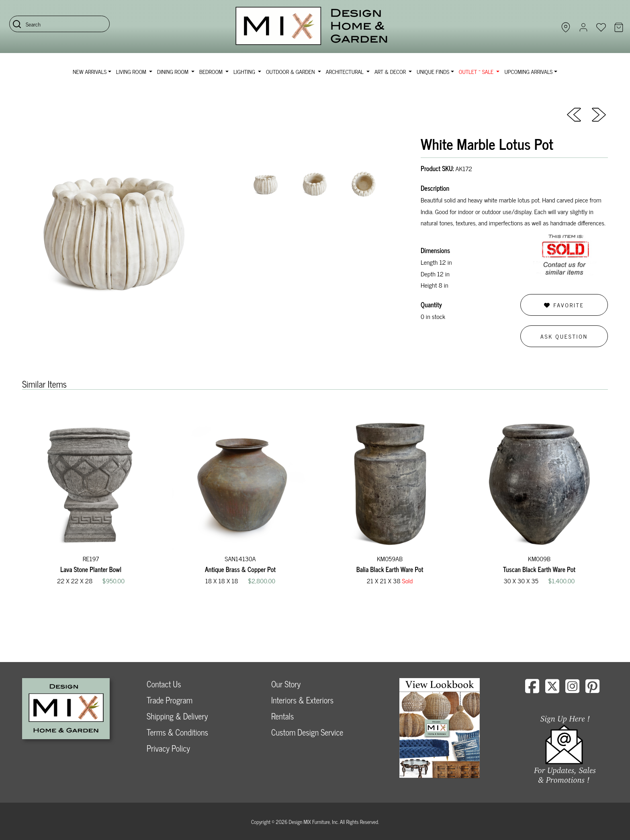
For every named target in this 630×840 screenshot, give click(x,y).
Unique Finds (433, 71)
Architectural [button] (346, 71)
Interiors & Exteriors (302, 700)
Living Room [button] (132, 71)
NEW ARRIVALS (90, 71)
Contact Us (164, 684)
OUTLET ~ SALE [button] (477, 71)
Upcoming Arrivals (528, 71)
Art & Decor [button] (391, 71)
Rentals (282, 716)
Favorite (564, 305)
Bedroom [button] (212, 71)
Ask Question (564, 336)
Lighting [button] (245, 71)
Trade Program (170, 700)
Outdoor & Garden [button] (291, 71)
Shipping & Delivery (177, 716)
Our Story (286, 684)
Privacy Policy (168, 748)
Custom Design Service (307, 732)
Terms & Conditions (177, 732)
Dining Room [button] (173, 71)
